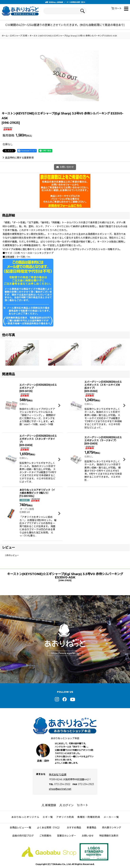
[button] (126, 9)
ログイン (68, 805)
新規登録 (51, 805)
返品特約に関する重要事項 (18, 158)
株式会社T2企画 (58, 775)
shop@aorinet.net (60, 789)
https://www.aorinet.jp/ (65, 653)
